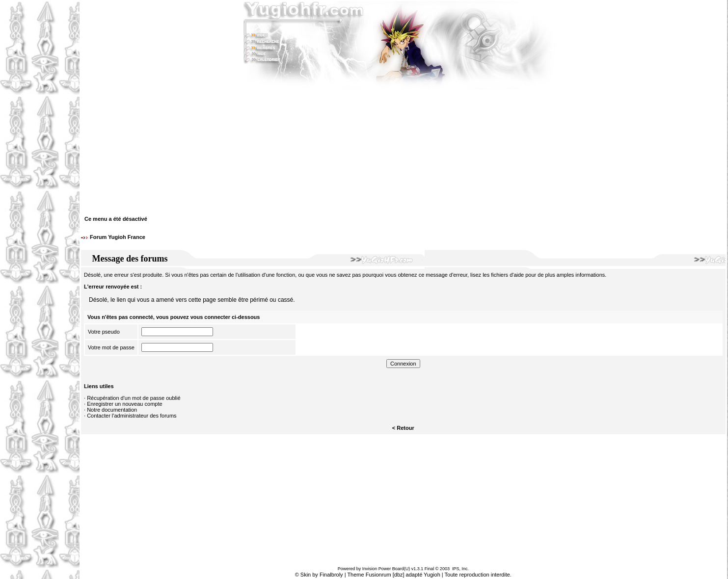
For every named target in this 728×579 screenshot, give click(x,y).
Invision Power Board (383, 569)
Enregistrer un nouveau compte (124, 404)
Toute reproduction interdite (477, 575)
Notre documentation (112, 410)
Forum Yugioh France (118, 237)
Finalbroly (331, 575)
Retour (405, 428)
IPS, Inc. (460, 569)
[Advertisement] (40, 289)
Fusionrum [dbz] (385, 575)
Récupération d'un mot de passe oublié (134, 398)
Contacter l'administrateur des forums (132, 416)
